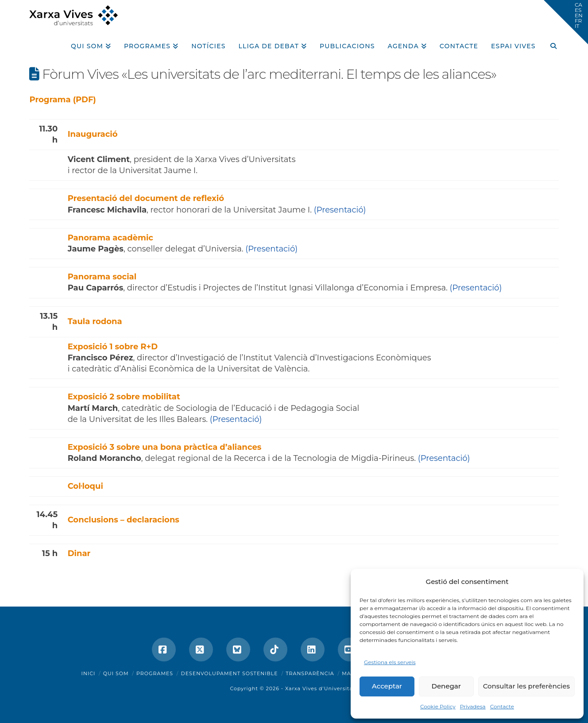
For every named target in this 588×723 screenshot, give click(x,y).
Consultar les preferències (526, 686)
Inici (89, 673)
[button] (566, 22)
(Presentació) (340, 210)
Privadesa (473, 706)
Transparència (310, 673)
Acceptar (387, 686)
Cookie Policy (438, 706)
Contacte (502, 706)
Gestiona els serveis (390, 662)
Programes (155, 673)
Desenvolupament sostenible (230, 673)
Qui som (116, 673)
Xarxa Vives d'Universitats (322, 688)
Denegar (446, 686)
